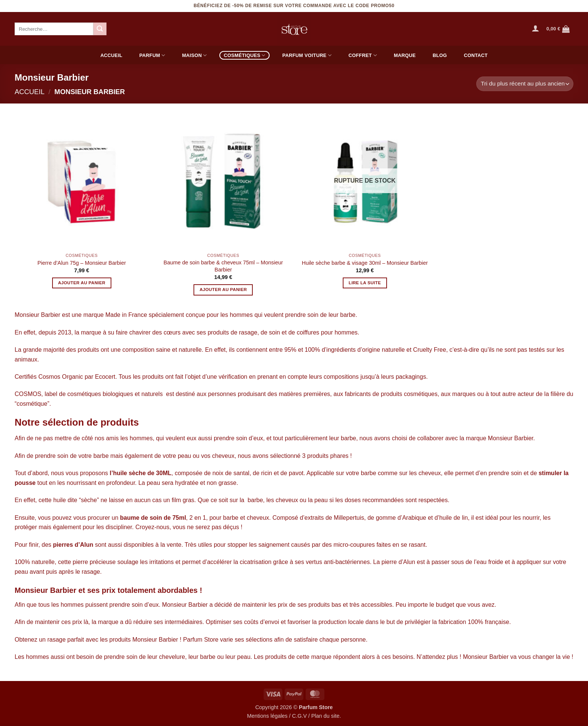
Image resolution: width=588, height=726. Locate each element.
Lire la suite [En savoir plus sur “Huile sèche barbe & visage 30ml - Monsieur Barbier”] (365, 283)
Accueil (112, 55)
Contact (476, 55)
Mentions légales (267, 716)
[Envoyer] (100, 29)
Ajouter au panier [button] (82, 283)
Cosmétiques (245, 55)
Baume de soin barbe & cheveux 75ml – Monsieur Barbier (223, 266)
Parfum (152, 55)
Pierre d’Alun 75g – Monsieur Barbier (82, 263)
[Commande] (525, 84)
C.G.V (299, 716)
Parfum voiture (307, 55)
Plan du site (325, 716)
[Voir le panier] (558, 29)
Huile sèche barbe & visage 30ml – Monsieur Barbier (365, 263)
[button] (535, 28)
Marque (405, 55)
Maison (194, 55)
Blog (440, 55)
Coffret (363, 55)
